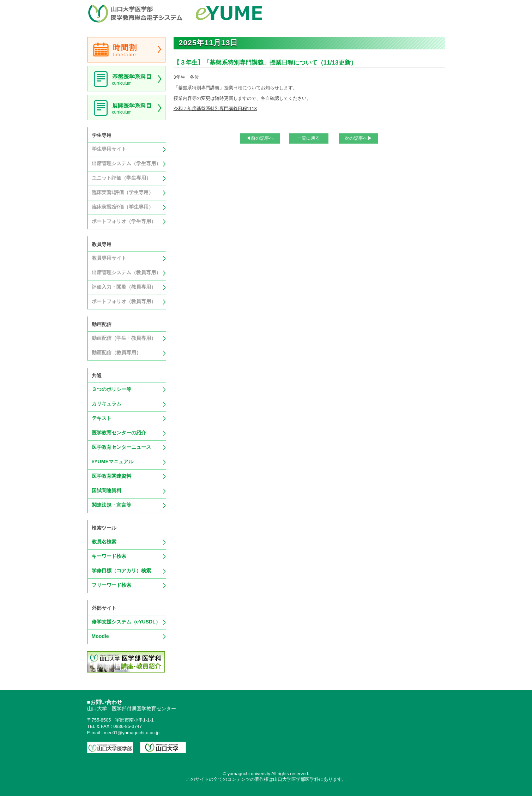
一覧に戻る (309, 138)
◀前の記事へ (260, 138)
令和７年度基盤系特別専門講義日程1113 (215, 108)
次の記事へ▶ (358, 138)
